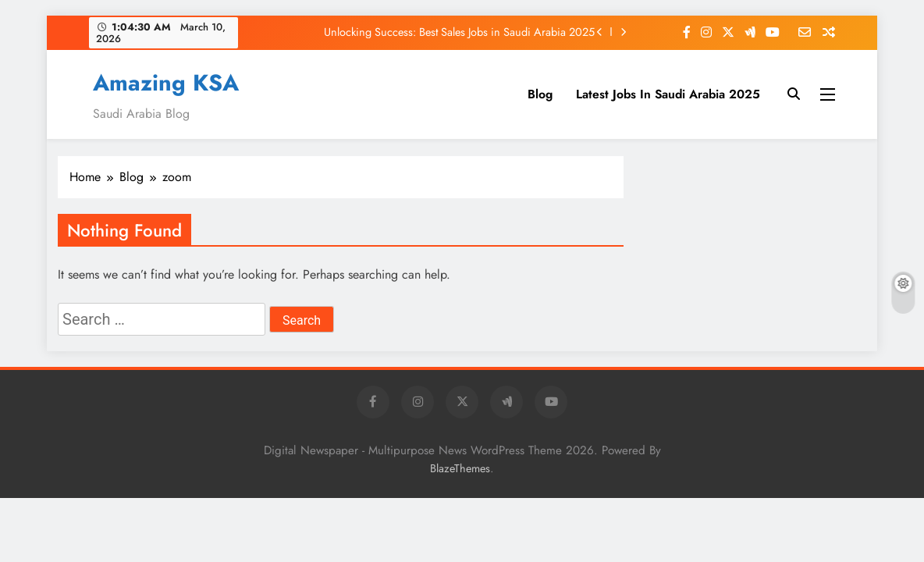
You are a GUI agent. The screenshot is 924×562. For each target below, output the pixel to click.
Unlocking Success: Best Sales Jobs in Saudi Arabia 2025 (459, 32)
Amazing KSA (166, 83)
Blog (540, 94)
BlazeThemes (460, 468)
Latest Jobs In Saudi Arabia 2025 (668, 94)
